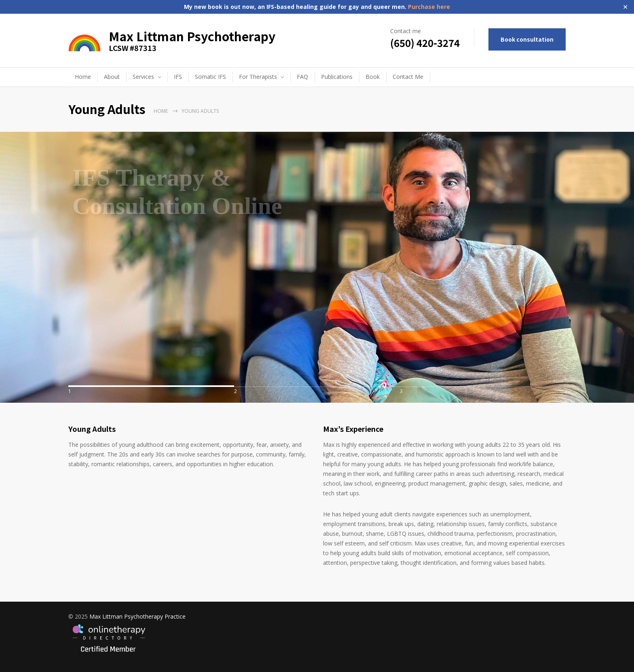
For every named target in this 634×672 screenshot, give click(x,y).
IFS (178, 77)
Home (83, 77)
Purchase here (428, 7)
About (112, 77)
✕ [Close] (625, 7)
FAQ (302, 77)
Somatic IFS (210, 77)
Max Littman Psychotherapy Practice (137, 616)
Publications (337, 77)
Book (373, 77)
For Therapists (258, 77)
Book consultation (527, 39)
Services (143, 77)
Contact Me (408, 77)
